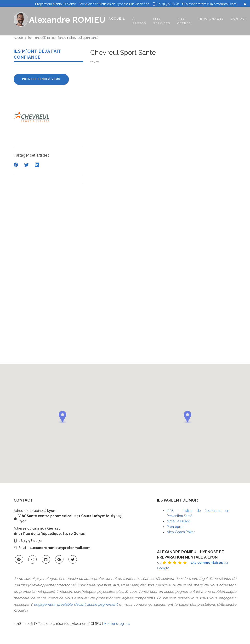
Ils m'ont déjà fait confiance (47, 38)
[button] (62, 417)
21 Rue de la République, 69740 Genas (51, 534)
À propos (139, 21)
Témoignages (211, 19)
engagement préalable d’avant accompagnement (76, 604)
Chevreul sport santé (84, 38)
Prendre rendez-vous (41, 79)
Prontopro (175, 527)
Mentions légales (117, 624)
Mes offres (184, 21)
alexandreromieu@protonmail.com (211, 4)
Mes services (162, 21)
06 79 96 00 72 (166, 4)
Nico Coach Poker (181, 532)
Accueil (117, 18)
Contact (239, 19)
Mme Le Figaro (178, 521)
